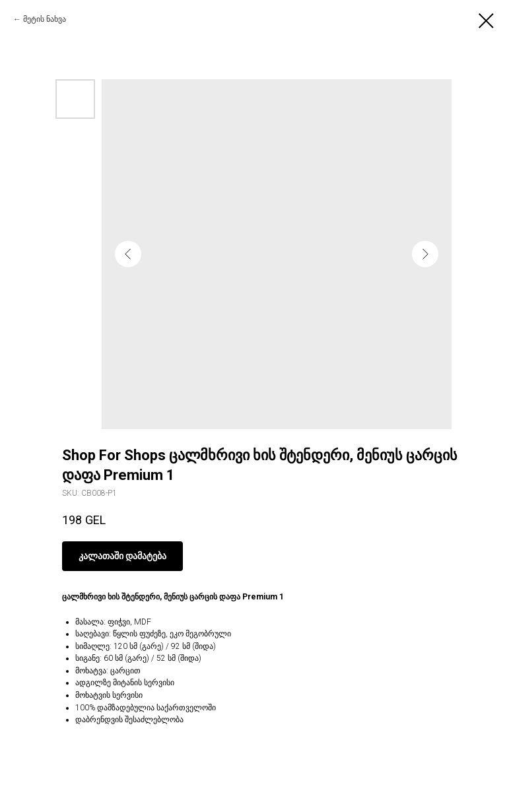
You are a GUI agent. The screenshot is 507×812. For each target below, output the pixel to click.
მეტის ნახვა (45, 19)
